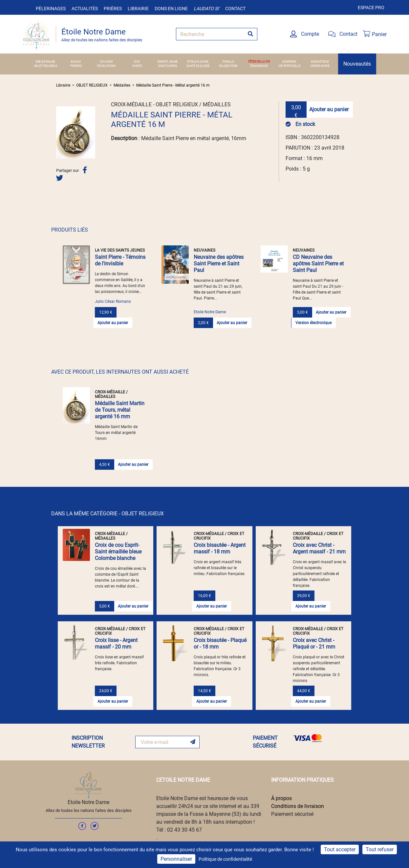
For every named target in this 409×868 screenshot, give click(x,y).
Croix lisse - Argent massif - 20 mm (116, 643)
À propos (281, 798)
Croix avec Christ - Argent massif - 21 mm (319, 548)
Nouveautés (357, 64)
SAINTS (137, 66)
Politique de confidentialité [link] (225, 859)
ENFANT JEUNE (168, 62)
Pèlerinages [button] (51, 9)
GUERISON (289, 62)
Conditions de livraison (298, 806)
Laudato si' (206, 9)
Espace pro (371, 8)
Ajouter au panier (329, 109)
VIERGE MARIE (320, 66)
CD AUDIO (106, 62)
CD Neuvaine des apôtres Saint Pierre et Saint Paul (318, 264)
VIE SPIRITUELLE (289, 66)
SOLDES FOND (228, 66)
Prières (113, 9)
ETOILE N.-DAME (198, 62)
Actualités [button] (85, 9)
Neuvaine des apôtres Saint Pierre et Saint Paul (219, 264)
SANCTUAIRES (167, 66)
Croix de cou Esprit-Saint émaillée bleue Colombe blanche (118, 552)
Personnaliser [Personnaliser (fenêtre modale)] (176, 859)
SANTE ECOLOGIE (198, 66)
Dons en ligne (171, 9)
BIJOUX (76, 62)
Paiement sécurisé (292, 814)
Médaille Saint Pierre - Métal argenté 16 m (173, 85)
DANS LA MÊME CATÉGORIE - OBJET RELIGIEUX (108, 514)
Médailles (122, 85)
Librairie (138, 9)
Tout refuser (380, 849)
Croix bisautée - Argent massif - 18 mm (220, 548)
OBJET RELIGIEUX (46, 66)
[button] (59, 132)
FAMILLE (228, 62)
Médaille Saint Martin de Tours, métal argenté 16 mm (120, 410)
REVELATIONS (106, 66)
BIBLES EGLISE (45, 62)
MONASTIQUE (320, 62)
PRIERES (76, 66)
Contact (235, 9)
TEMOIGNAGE (259, 66)
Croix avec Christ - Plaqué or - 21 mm (314, 643)
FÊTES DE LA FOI (259, 62)
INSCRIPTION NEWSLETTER (88, 742)
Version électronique (313, 323)
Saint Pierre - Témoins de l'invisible (120, 260)
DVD (137, 62)
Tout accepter (340, 849)
